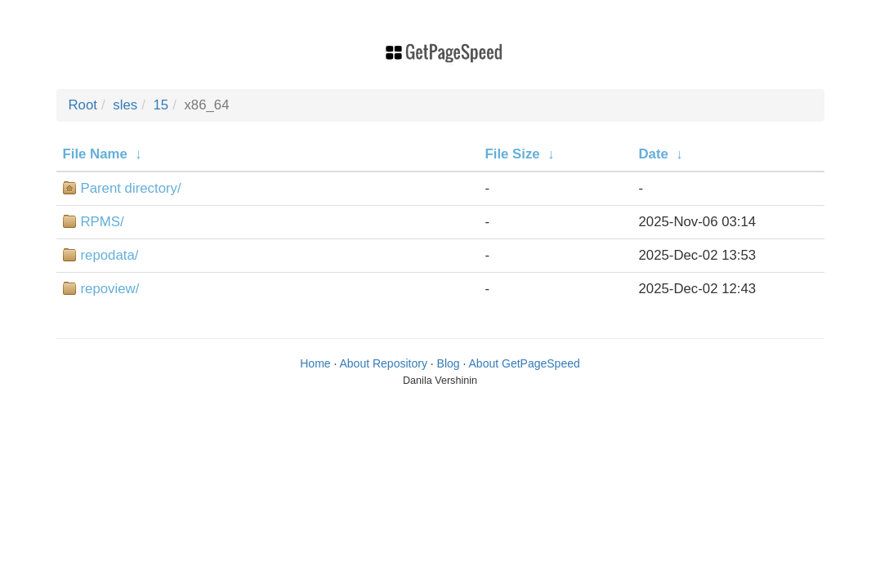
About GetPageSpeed (525, 363)
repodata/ (110, 255)
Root (83, 105)
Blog (449, 363)
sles (125, 105)
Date (654, 154)
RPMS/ (103, 222)
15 (161, 105)
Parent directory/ (131, 188)
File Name (95, 154)
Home (315, 363)
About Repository (384, 363)
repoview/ (110, 289)
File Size (513, 154)
